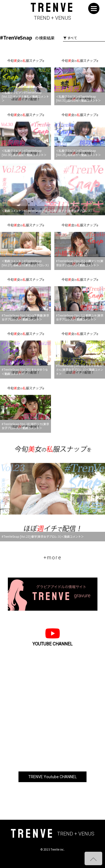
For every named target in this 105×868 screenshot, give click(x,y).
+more (53, 557)
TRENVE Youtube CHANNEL (53, 777)
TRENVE (53, 12)
